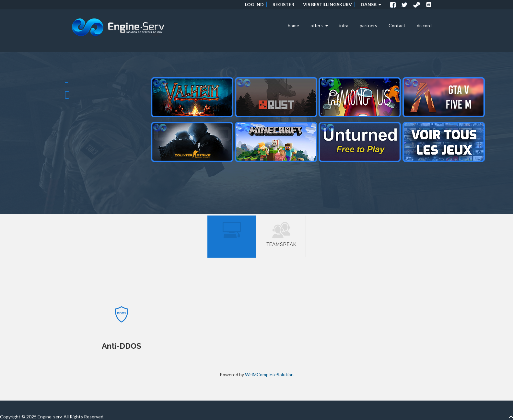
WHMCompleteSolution (269, 374)
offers (319, 25)
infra (344, 25)
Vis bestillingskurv (327, 4)
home (293, 25)
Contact (397, 25)
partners (368, 25)
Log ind (254, 4)
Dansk (371, 4)
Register (283, 4)
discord (424, 25)
